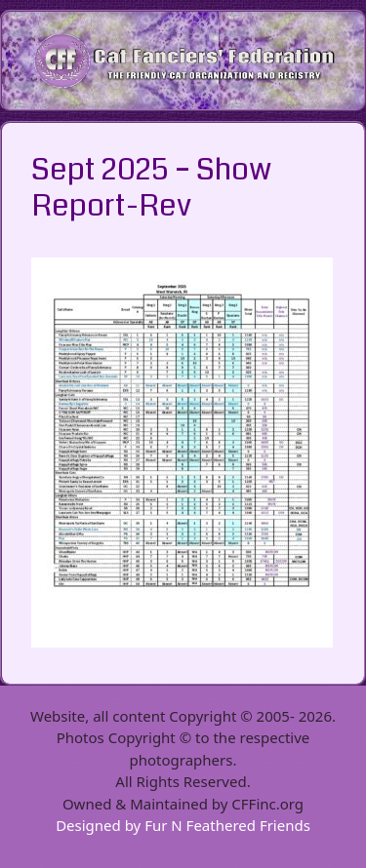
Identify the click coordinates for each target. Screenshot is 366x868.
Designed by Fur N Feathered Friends (183, 825)
